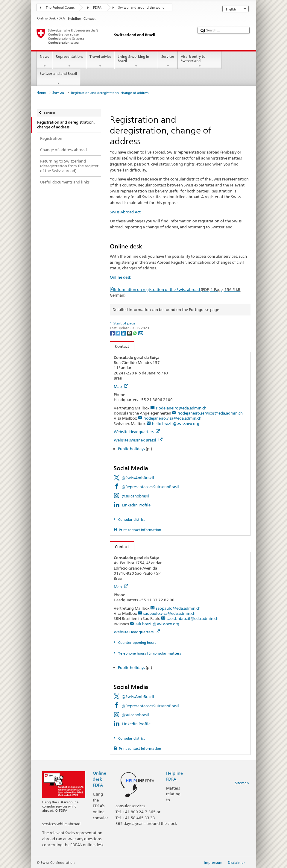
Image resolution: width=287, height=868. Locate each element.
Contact (120, 346)
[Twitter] (118, 333)
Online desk (120, 277)
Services (168, 61)
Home (41, 93)
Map (121, 386)
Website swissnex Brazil (138, 440)
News (45, 61)
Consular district (131, 519)
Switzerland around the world (141, 8)
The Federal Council (61, 8)
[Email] (141, 333)
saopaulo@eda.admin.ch (178, 608)
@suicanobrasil (135, 496)
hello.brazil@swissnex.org (176, 424)
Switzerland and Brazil (59, 78)
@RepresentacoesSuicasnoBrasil (150, 487)
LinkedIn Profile (136, 505)
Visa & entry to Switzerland (200, 61)
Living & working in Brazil (136, 61)
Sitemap (242, 783)
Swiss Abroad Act (125, 212)
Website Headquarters (137, 432)
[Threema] (130, 333)
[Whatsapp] (135, 333)
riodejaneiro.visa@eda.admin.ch (172, 418)
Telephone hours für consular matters (149, 653)
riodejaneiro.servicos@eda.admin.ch (210, 413)
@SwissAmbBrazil (138, 478)
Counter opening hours (137, 642)
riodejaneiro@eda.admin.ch (181, 408)
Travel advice (100, 61)
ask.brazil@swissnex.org (157, 624)
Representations (69, 61)
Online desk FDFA (100, 779)
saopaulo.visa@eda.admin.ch (169, 613)
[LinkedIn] (124, 333)
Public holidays (131, 449)
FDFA (97, 8)
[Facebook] (113, 333)
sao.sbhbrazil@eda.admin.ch (193, 618)
